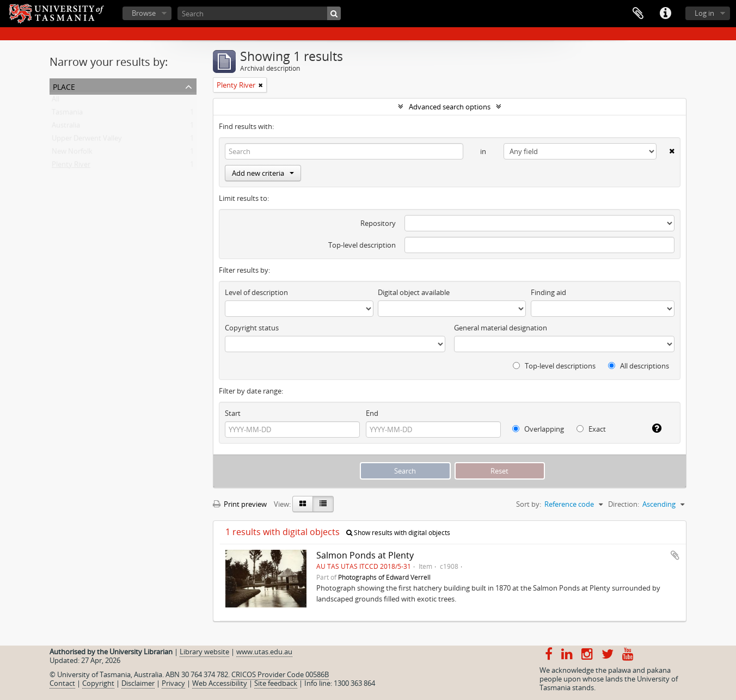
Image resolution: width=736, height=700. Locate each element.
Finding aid (548, 292)
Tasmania (67, 114)
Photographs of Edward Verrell (384, 577)
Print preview (240, 504)
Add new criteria (263, 173)
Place (64, 86)
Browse (144, 13)
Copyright (98, 683)
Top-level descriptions (554, 366)
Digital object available (414, 292)
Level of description (256, 292)
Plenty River (71, 167)
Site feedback (276, 683)
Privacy (173, 683)
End (372, 413)
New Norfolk (72, 153)
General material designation (501, 328)
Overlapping (538, 429)
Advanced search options (450, 107)
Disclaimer (138, 683)
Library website (204, 652)
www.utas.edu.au (264, 652)
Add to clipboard (675, 555)
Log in (704, 13)
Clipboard (638, 14)
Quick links (665, 14)
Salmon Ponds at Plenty (365, 555)
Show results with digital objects (398, 533)
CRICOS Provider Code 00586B (280, 674)
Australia (66, 127)
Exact (591, 429)
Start (233, 413)
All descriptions (639, 366)
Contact (62, 683)
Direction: (624, 504)
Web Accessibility (220, 683)
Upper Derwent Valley (87, 140)
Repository (378, 223)
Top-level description (362, 245)
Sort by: (529, 504)
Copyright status (252, 328)
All (56, 101)
